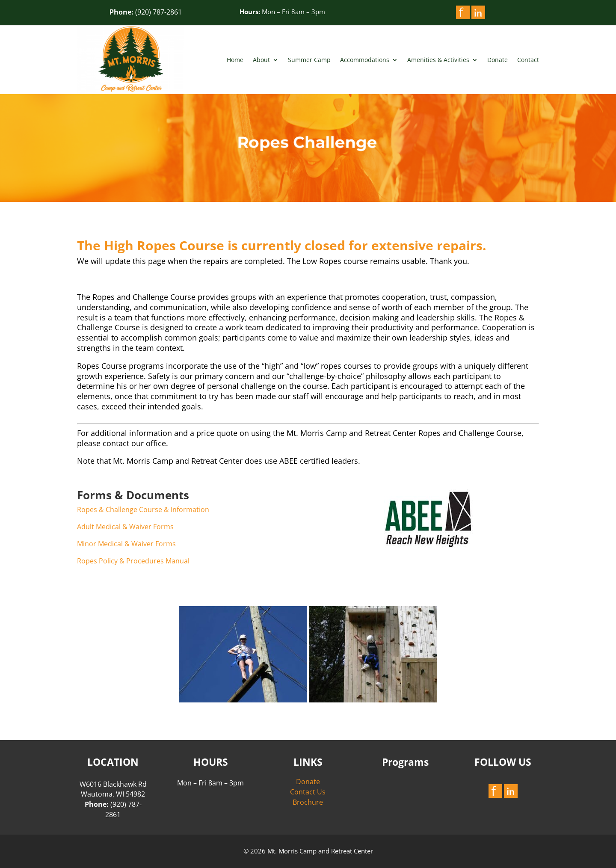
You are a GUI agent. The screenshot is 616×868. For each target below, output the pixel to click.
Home (235, 60)
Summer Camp (309, 60)
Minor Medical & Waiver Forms (126, 544)
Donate (498, 60)
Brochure (308, 802)
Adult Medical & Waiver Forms (125, 527)
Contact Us (308, 792)
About (261, 60)
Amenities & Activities (438, 60)
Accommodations (365, 60)
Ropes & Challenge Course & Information (143, 510)
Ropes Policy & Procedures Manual (133, 561)
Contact (528, 60)
